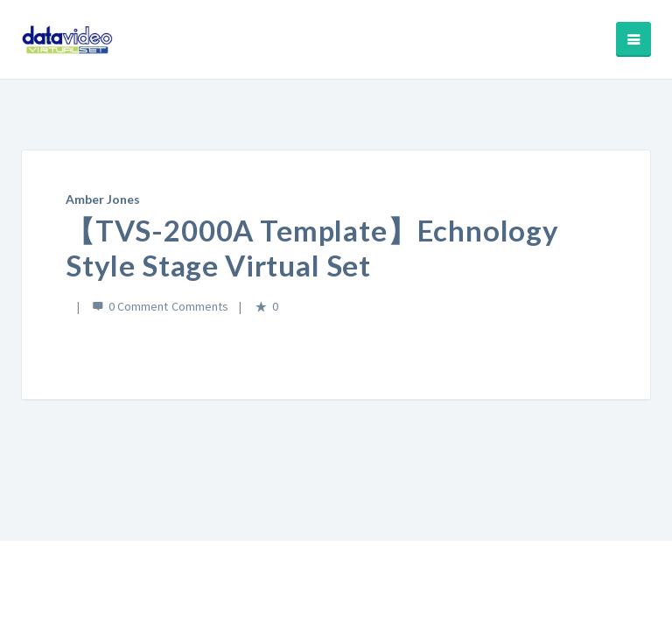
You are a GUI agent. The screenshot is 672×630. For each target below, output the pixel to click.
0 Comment (138, 306)
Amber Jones (103, 199)
